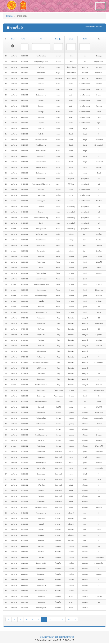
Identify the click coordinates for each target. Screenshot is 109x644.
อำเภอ (71, 39)
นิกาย (13, 39)
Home (9, 16)
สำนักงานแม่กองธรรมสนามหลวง (57, 637)
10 (62, 619)
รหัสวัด (23, 39)
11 (69, 619)
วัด (41, 39)
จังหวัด (85, 39)
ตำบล (58, 39)
